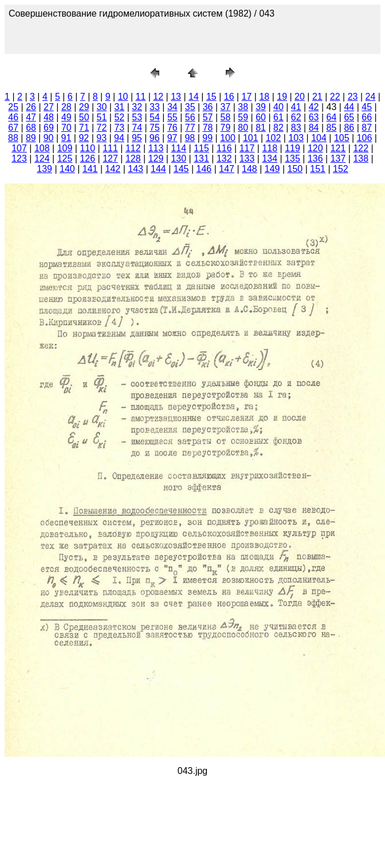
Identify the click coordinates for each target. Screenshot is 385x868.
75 (155, 128)
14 (194, 97)
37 (225, 107)
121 (338, 148)
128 (133, 159)
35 (190, 107)
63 (314, 117)
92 (84, 138)
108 (42, 148)
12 (158, 97)
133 (247, 159)
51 (102, 117)
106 (365, 138)
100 (228, 138)
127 (110, 159)
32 (137, 107)
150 (295, 169)
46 (13, 117)
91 (66, 138)
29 (84, 107)
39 (261, 107)
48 (49, 117)
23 (353, 97)
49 (66, 117)
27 (49, 107)
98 (190, 138)
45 (367, 107)
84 (314, 128)
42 (314, 107)
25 (13, 107)
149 (272, 169)
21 (317, 97)
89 (31, 138)
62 (296, 117)
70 (66, 128)
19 (282, 97)
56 (190, 117)
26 (31, 107)
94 (119, 138)
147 (227, 169)
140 (67, 169)
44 (349, 107)
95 (137, 138)
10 (123, 97)
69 (49, 128)
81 (261, 128)
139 (44, 169)
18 (264, 97)
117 (247, 148)
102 (274, 138)
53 (137, 117)
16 (229, 97)
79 (225, 128)
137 (338, 159)
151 (318, 169)
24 (370, 97)
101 (251, 138)
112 (133, 148)
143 (135, 169)
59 (243, 117)
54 (155, 117)
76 (172, 128)
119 (292, 148)
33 (155, 107)
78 (208, 128)
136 (315, 159)
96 (155, 138)
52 (119, 117)
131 (201, 159)
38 (243, 107)
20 (300, 97)
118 (270, 148)
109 (65, 148)
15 (211, 97)
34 (172, 107)
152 (341, 169)
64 (332, 117)
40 (278, 107)
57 (208, 117)
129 (156, 159)
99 (207, 138)
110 (87, 148)
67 (13, 128)
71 (84, 128)
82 (278, 128)
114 (178, 148)
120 (315, 148)
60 (261, 117)
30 (102, 107)
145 (181, 169)
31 (119, 107)
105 (342, 138)
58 (225, 117)
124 (42, 159)
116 (224, 148)
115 (201, 148)
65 (349, 117)
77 (190, 128)
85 (332, 128)
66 (367, 117)
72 (102, 128)
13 (176, 97)
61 (278, 117)
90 (49, 138)
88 (13, 138)
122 (361, 148)
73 (119, 128)
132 (224, 159)
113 (156, 148)
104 (319, 138)
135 (292, 159)
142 (113, 169)
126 (87, 159)
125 (65, 159)
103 (296, 138)
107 (19, 148)
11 (141, 97)
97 (172, 138)
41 (296, 107)
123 (19, 159)
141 (90, 169)
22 (335, 97)
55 (172, 117)
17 (247, 97)
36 (208, 107)
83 (296, 128)
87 (367, 128)
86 (349, 128)
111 (110, 148)
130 (178, 159)
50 (84, 117)
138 (361, 159)
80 (243, 128)
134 (270, 159)
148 (250, 169)
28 (66, 107)
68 (31, 128)
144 (158, 169)
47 (31, 117)
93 (101, 138)
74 (137, 128)
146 (204, 169)
